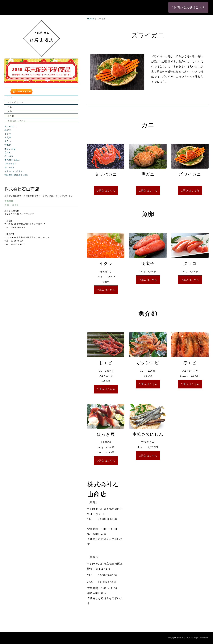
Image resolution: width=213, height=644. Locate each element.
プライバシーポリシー (14, 161)
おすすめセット (15, 81)
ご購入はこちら (73, 192)
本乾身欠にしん (12, 149)
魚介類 (11, 102)
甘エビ (8, 134)
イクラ (8, 123)
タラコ (8, 131)
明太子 (8, 127)
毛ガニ (8, 119)
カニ (10, 88)
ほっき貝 (9, 145)
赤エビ (8, 142)
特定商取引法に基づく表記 (16, 164)
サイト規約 (9, 157)
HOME (52, 4)
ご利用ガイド (10, 153)
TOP (10, 74)
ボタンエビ (10, 138)
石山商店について (16, 109)
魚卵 (10, 95)
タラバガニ (10, 116)
